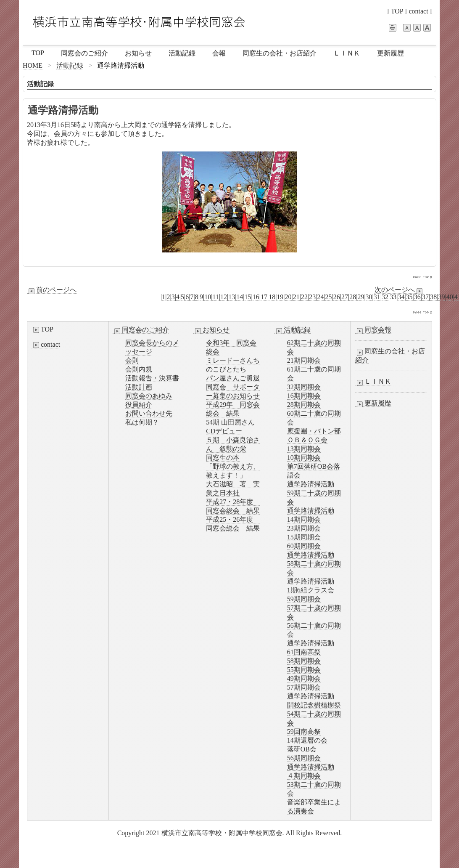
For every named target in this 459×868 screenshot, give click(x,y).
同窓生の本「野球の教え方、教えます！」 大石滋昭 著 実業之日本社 (233, 475)
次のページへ (399, 290)
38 (433, 297)
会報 (219, 53)
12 (224, 297)
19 (280, 297)
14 (240, 297)
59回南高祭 (304, 731)
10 (208, 297)
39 (441, 297)
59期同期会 (304, 599)
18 (272, 297)
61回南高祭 (304, 652)
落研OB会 (302, 749)
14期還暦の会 (307, 740)
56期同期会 (304, 758)
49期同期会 (304, 678)
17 (264, 297)
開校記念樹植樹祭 (314, 705)
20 (288, 297)
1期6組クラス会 (311, 590)
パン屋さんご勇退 (233, 378)
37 (425, 297)
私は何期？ (142, 422)
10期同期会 (304, 458)
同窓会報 (373, 330)
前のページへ (52, 290)
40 (450, 297)
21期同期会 (304, 360)
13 (232, 297)
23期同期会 (304, 528)
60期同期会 (304, 546)
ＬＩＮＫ (347, 53)
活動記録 (182, 53)
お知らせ (138, 53)
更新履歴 (390, 53)
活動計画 (139, 387)
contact (418, 11)
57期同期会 (304, 687)
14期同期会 (304, 519)
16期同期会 (304, 396)
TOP (397, 11)
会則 (132, 360)
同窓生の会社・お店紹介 (280, 53)
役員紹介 (139, 405)
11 (215, 297)
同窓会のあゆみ (149, 396)
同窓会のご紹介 (84, 53)
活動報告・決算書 (152, 378)
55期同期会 (304, 670)
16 (256, 297)
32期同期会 (304, 387)
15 (248, 297)
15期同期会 (304, 537)
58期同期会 (304, 661)
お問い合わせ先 (149, 413)
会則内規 (139, 369)
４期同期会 (304, 776)
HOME (33, 65)
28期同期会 (304, 405)
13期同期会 (304, 449)
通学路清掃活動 (311, 484)
